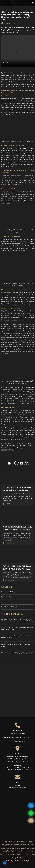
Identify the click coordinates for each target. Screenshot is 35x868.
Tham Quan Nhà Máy (8, 592)
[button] (33, 3)
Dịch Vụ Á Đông (6, 597)
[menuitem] (21, 3)
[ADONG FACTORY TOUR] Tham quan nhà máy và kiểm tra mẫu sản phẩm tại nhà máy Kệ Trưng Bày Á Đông (17, 620)
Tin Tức (4, 602)
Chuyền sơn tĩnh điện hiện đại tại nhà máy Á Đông (16, 645)
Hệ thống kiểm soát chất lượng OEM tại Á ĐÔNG (17, 653)
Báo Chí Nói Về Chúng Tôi (10, 607)
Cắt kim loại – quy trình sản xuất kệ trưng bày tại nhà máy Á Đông (17, 637)
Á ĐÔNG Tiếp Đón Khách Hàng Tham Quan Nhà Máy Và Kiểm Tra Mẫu (17, 629)
